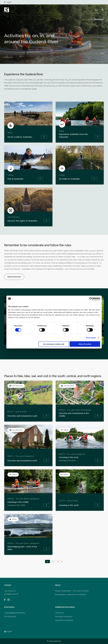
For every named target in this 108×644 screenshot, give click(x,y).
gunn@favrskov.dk (11, 594)
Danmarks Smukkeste (64, 616)
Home (90, 19)
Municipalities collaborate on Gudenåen (71, 595)
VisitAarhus (59, 613)
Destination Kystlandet (64, 620)
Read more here (14, 277)
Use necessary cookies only (54, 344)
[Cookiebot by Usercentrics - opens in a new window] (91, 299)
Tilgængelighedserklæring (14, 613)
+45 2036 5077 (10, 591)
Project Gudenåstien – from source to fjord (72, 591)
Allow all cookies (85, 344)
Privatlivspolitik (10, 616)
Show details (91, 338)
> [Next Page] (62, 561)
